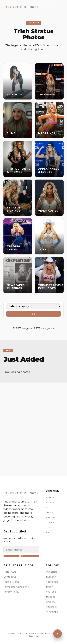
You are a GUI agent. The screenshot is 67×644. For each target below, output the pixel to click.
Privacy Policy (11, 592)
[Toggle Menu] (61, 7)
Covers (50, 522)
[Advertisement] (33, 425)
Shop (49, 507)
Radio (49, 532)
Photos (50, 497)
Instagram (52, 572)
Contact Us (10, 577)
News (49, 512)
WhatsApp (52, 612)
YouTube (51, 592)
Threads (51, 597)
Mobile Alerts (11, 582)
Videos (50, 502)
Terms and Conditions (16, 587)
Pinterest (51, 607)
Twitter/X (51, 577)
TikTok (49, 587)
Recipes (51, 517)
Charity (50, 527)
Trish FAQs (10, 572)
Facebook (52, 582)
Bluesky (51, 602)
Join (21, 556)
